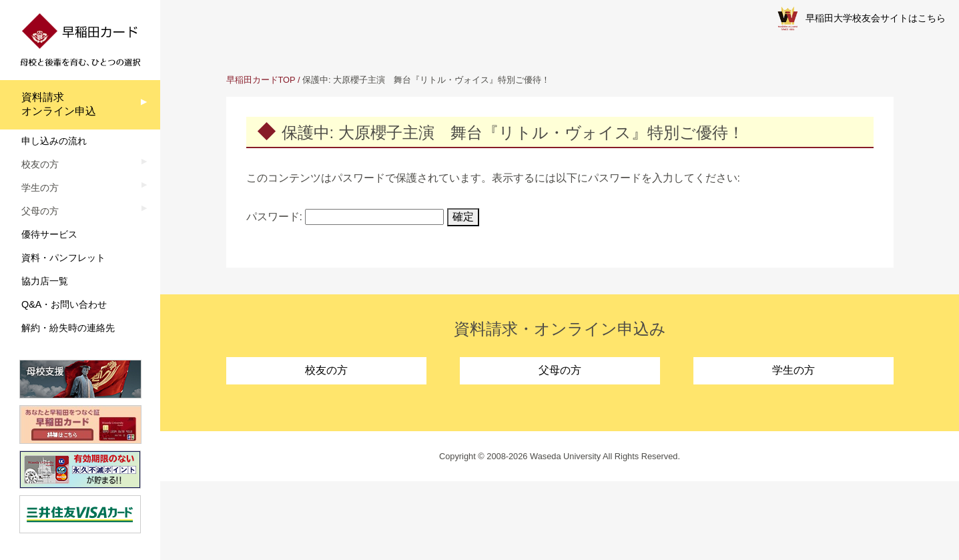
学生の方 (793, 370)
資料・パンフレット (63, 258)
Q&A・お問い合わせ (64, 304)
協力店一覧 (45, 281)
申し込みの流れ (54, 141)
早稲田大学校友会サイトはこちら (862, 19)
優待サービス (49, 234)
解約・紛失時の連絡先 (68, 328)
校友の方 (326, 370)
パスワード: (345, 217)
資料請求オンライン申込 (59, 104)
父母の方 (560, 370)
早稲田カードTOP (261, 80)
